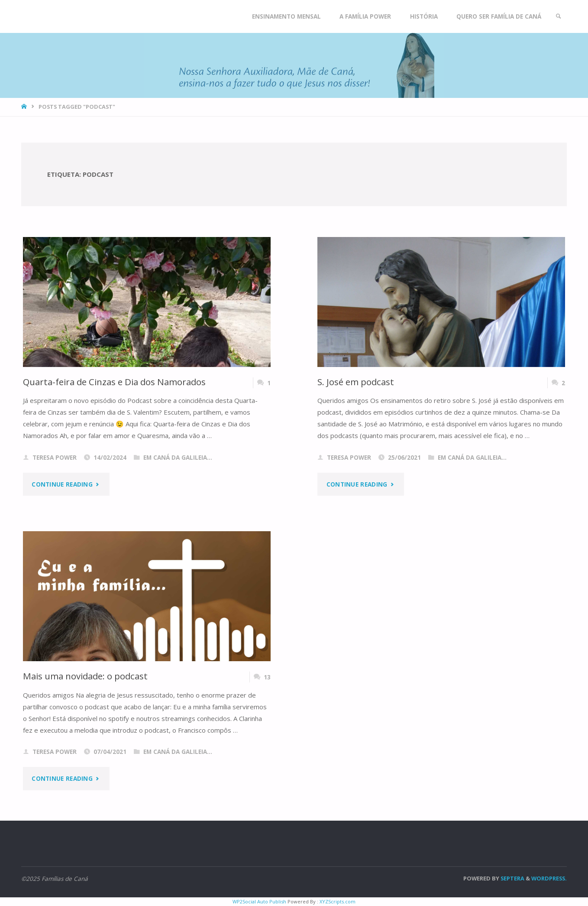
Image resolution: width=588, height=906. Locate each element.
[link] (559, 16)
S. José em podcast (356, 382)
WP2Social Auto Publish (259, 901)
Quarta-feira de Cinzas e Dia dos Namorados (114, 382)
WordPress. (549, 878)
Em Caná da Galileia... (178, 458)
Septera (512, 878)
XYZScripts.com (338, 901)
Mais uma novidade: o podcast (85, 676)
